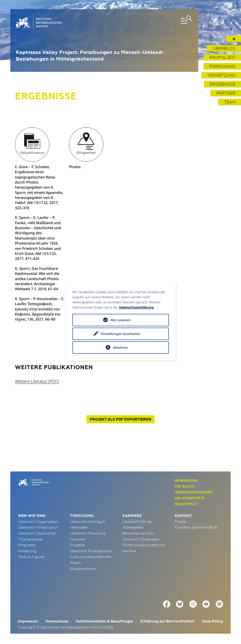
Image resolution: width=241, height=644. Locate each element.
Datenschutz (57, 621)
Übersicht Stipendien (141, 539)
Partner (226, 93)
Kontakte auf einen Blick (196, 527)
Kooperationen (83, 569)
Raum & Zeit (223, 57)
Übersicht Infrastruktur (38, 527)
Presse (180, 521)
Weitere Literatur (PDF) (37, 381)
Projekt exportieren (120, 419)
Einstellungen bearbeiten (120, 334)
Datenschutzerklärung (136, 307)
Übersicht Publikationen (91, 551)
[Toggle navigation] (164, 23)
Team (230, 102)
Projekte (77, 545)
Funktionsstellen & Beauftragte (104, 621)
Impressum (28, 621)
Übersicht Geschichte (37, 533)
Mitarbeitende (30, 539)
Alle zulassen (121, 320)
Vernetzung (221, 75)
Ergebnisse (223, 84)
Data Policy (213, 621)
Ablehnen (120, 347)
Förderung (27, 551)
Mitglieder (27, 545)
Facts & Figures (31, 557)
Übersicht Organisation (38, 521)
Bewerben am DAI (138, 533)
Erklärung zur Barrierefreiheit (167, 621)
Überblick (224, 48)
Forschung (223, 66)
